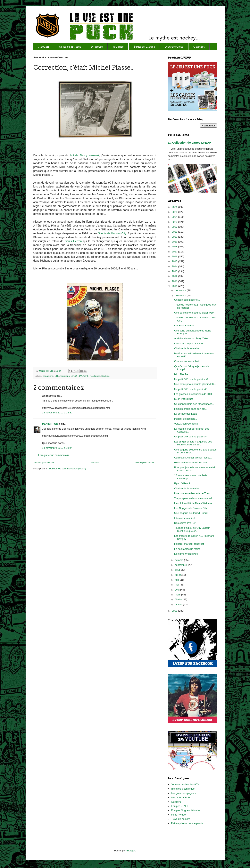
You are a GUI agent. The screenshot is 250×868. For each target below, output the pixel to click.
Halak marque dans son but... (191, 409)
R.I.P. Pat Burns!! (184, 399)
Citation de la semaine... (188, 348)
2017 (175, 252)
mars (178, 595)
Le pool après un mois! (187, 549)
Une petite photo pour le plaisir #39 (194, 313)
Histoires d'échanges (183, 789)
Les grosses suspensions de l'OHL (194, 394)
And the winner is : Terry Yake (191, 338)
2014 (175, 266)
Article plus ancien (145, 462)
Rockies (105, 376)
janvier (179, 605)
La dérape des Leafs (186, 414)
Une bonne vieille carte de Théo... (193, 493)
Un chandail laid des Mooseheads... (194, 404)
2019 (175, 242)
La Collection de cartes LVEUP (189, 143)
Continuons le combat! (187, 361)
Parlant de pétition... (186, 419)
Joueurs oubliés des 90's (185, 784)
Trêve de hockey (180, 819)
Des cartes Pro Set (185, 523)
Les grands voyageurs (184, 793)
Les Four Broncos (184, 326)
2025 (175, 212)
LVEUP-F (84, 376)
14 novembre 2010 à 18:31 (57, 413)
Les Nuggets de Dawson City (191, 508)
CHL (57, 376)
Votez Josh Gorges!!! (186, 424)
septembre (181, 565)
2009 (175, 611)
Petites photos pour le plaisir (187, 823)
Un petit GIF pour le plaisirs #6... (192, 379)
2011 (175, 281)
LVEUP (74, 376)
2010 (175, 286)
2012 (175, 276)
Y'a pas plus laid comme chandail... (194, 498)
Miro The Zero (182, 374)
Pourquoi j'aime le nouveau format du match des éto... (195, 469)
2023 (175, 222)
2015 (175, 261)
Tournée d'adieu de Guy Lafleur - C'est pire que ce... (193, 529)
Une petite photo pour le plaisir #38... (195, 384)
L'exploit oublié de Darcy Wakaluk (193, 503)
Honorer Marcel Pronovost (189, 544)
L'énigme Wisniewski (186, 554)
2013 (175, 271)
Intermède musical (185, 518)
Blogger (131, 851)
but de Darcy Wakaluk (84, 155)
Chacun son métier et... (187, 300)
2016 (175, 256)
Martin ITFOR (46, 371)
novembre (181, 295)
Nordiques (95, 376)
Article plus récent (44, 462)
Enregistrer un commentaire (54, 455)
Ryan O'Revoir (182, 483)
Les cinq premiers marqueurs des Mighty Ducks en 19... (193, 443)
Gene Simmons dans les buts (191, 462)
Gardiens (65, 376)
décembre (181, 290)
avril (177, 590)
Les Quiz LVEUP (181, 797)
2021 (175, 232)
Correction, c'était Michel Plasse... (193, 458)
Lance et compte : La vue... (190, 343)
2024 (175, 217)
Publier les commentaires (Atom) (67, 469)
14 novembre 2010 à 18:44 (57, 448)
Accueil (95, 462)
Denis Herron (73, 241)
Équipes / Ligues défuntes (186, 810)
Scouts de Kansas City (112, 233)
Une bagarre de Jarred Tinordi (191, 513)
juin (177, 580)
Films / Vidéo (178, 815)
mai (177, 585)
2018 (175, 247)
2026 (175, 207)
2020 (175, 237)
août (178, 570)
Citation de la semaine (187, 488)
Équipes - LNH (179, 806)
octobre (179, 560)
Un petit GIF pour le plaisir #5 (191, 389)
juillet (178, 575)
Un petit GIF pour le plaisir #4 (191, 437)
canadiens (48, 376)
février (179, 599)
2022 (175, 227)
